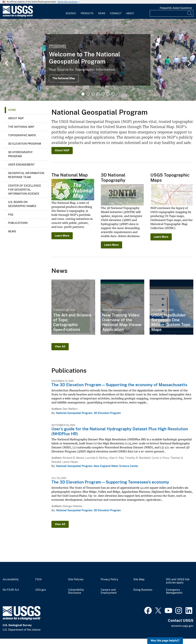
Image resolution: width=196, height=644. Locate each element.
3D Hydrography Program (20, 154)
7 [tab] (113, 94)
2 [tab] (88, 94)
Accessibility (11, 579)
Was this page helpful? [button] (165, 641)
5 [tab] (103, 94)
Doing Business (143, 590)
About (130, 13)
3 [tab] (93, 94)
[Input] (172, 13)
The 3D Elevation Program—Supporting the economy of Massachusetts (119, 385)
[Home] (18, 16)
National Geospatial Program (74, 413)
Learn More (62, 236)
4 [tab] (98, 94)
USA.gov (41, 590)
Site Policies (76, 579)
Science (71, 13)
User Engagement (21, 165)
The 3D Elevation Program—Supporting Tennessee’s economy (110, 482)
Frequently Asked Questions (176, 8)
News (102, 13)
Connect (116, 13)
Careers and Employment (109, 591)
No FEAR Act (11, 590)
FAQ (11, 215)
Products (87, 13)
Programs (57, 46)
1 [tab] (83, 94)
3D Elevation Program (25, 144)
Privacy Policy (109, 579)
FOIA (39, 579)
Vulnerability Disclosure (76, 591)
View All (60, 346)
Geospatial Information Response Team (26, 175)
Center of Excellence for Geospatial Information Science (25, 190)
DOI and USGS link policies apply (178, 581)
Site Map (139, 579)
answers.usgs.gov (182, 626)
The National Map (64, 78)
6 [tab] (108, 94)
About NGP (16, 118)
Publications (18, 223)
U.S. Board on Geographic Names (22, 204)
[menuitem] (71, 11)
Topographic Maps (22, 135)
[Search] (190, 13)
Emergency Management (174, 591)
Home (12, 110)
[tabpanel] (98, 60)
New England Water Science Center (116, 466)
